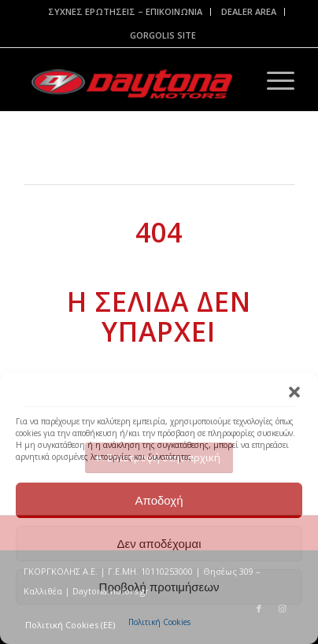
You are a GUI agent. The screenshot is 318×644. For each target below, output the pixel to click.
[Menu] (273, 80)
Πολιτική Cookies (159, 622)
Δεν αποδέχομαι (159, 544)
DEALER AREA (249, 11)
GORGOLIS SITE (163, 35)
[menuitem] (126, 12)
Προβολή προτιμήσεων (159, 587)
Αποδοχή (159, 500)
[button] (294, 392)
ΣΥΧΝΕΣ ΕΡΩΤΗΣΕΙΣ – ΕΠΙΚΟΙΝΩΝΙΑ (125, 11)
